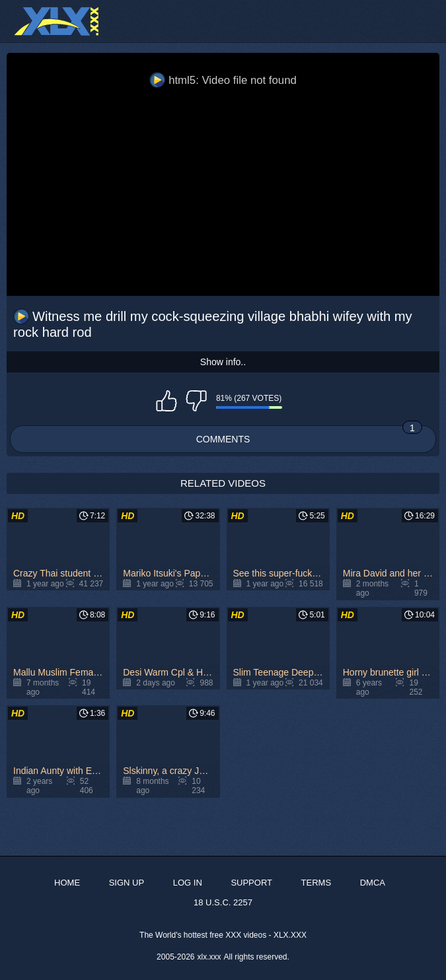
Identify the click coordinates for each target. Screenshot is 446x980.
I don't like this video (196, 401)
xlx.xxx (209, 957)
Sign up (127, 883)
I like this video (167, 401)
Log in (188, 883)
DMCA (373, 883)
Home (67, 883)
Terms (316, 883)
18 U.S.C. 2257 (223, 902)
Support (251, 883)
